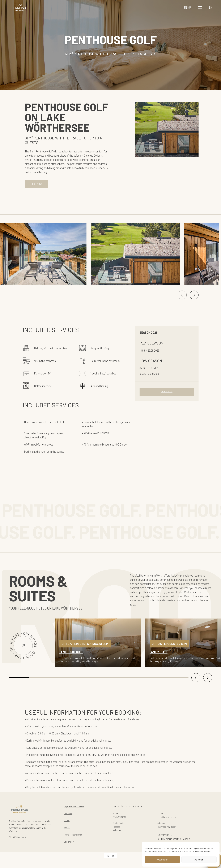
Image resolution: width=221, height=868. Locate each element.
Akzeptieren (162, 860)
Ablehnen (199, 860)
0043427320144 (121, 820)
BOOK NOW (38, 185)
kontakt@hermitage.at (170, 820)
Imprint (68, 830)
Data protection (72, 844)
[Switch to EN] (107, 860)
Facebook (118, 831)
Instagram (118, 835)
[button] (32, 297)
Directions (69, 815)
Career (68, 823)
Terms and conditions (76, 837)
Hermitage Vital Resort (170, 831)
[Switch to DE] (114, 860)
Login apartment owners (77, 808)
